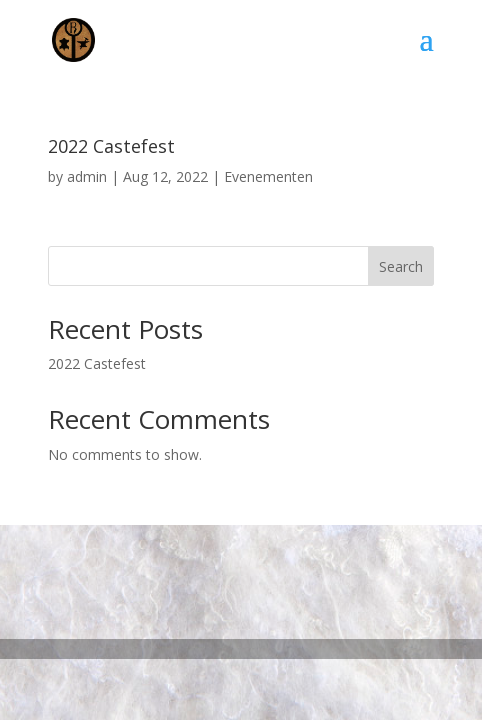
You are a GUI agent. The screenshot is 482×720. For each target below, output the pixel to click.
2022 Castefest (111, 146)
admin (87, 176)
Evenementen (268, 176)
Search (401, 266)
